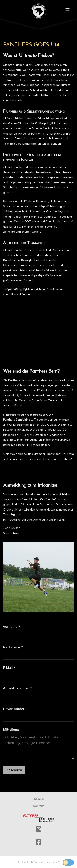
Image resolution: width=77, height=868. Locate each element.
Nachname (13, 647)
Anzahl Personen (18, 688)
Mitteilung (11, 729)
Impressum (39, 798)
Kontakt (38, 806)
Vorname (12, 627)
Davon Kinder (15, 709)
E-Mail (9, 668)
